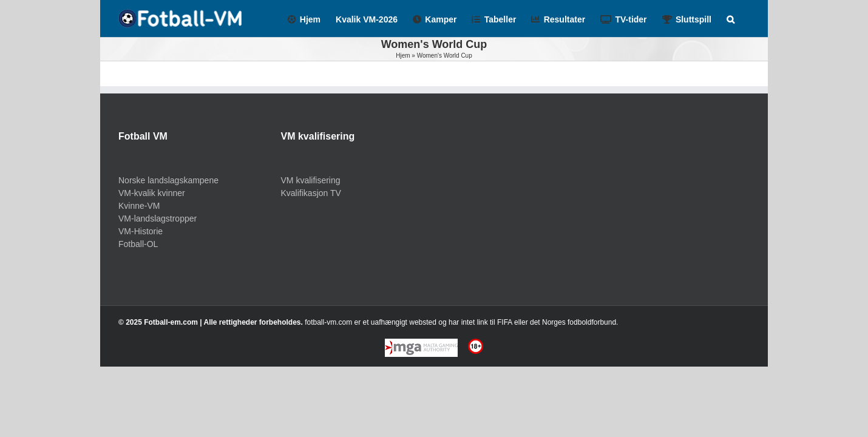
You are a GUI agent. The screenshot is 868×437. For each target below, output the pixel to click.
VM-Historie (141, 231)
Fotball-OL (138, 244)
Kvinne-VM (139, 206)
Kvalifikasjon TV (311, 193)
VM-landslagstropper (158, 218)
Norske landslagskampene (168, 180)
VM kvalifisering (311, 180)
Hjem (403, 56)
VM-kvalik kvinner (152, 193)
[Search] (746, 18)
